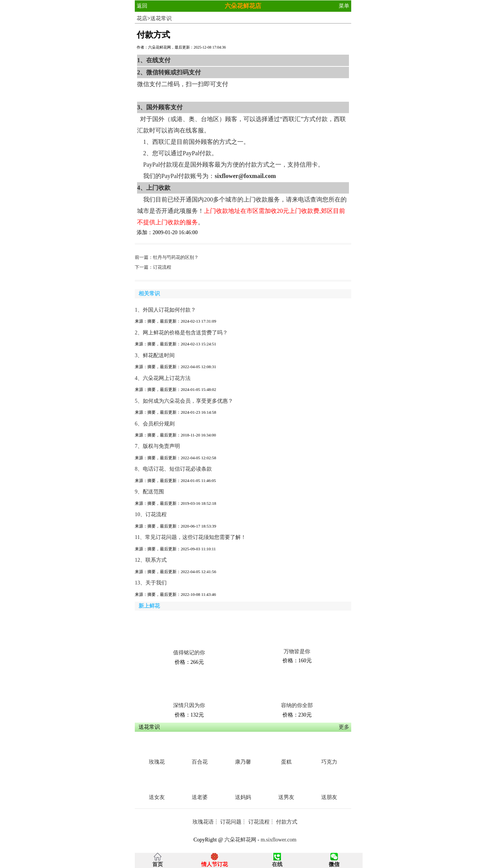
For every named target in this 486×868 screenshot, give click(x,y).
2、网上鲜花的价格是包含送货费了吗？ (181, 333)
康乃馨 (243, 762)
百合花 (200, 762)
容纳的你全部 (297, 705)
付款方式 (287, 822)
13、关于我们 (151, 583)
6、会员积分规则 (155, 424)
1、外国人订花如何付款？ (165, 310)
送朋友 (329, 797)
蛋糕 (286, 762)
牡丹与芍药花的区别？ (176, 257)
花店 (142, 18)
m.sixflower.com (278, 840)
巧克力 (329, 762)
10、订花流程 (151, 514)
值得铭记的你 (189, 653)
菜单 (344, 6)
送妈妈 (243, 797)
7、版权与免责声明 (157, 446)
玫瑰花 (157, 762)
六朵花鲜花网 (240, 840)
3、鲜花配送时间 (155, 355)
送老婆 (200, 797)
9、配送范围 (149, 492)
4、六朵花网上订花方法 (163, 378)
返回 (142, 6)
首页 (158, 864)
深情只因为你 (189, 705)
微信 (334, 864)
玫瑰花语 (203, 822)
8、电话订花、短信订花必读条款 (173, 469)
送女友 (157, 797)
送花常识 (161, 18)
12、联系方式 (151, 560)
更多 (344, 727)
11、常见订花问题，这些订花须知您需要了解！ (190, 537)
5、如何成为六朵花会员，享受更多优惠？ (184, 401)
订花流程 (162, 267)
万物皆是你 (297, 651)
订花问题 (231, 822)
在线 (277, 864)
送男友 (286, 797)
